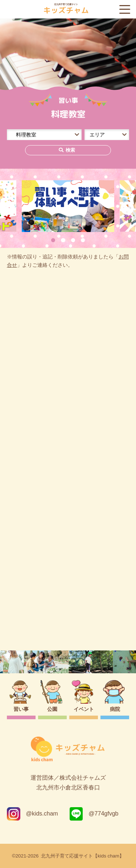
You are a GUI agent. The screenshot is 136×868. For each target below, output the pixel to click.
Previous (9, 208)
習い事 (21, 709)
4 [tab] (83, 240)
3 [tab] (73, 240)
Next (127, 208)
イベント (84, 709)
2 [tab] (63, 240)
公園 (52, 709)
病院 (115, 709)
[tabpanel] (68, 206)
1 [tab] (53, 240)
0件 (18, 354)
